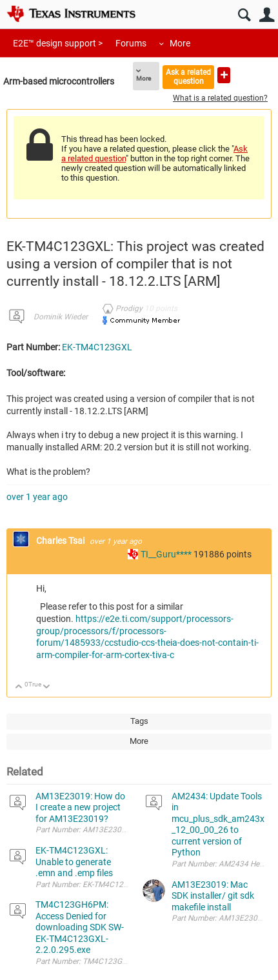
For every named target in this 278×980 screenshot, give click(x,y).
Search (244, 15)
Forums (131, 43)
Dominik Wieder (61, 317)
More (180, 43)
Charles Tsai (61, 541)
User (267, 15)
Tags (139, 721)
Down (47, 687)
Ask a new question (224, 75)
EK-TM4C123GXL (97, 347)
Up (19, 687)
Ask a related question (188, 76)
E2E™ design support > (58, 43)
